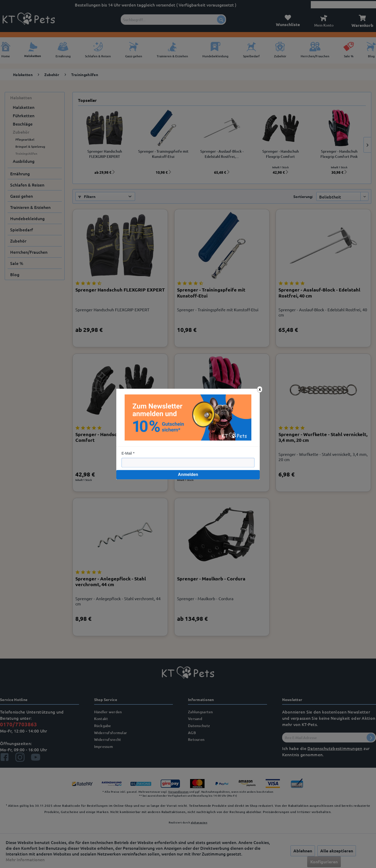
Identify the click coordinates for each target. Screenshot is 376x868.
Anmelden (188, 475)
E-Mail (127, 453)
